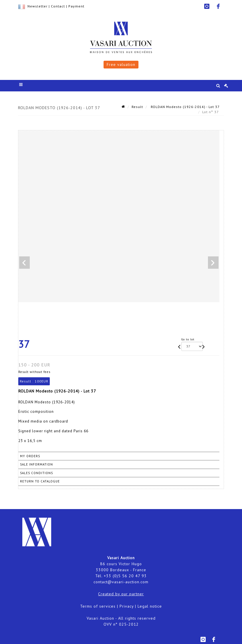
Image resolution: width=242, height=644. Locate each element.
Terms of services (98, 606)
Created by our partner (121, 594)
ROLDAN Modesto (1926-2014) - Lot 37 (185, 107)
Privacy (127, 606)
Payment (76, 6)
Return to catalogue (40, 481)
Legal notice (150, 606)
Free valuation (121, 64)
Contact (58, 6)
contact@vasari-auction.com (121, 582)
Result (137, 107)
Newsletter (37, 6)
